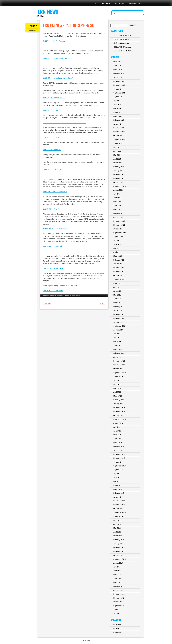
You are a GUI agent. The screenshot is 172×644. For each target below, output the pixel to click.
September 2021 (119, 279)
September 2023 (119, 186)
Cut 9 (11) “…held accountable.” (55, 192)
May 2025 (117, 108)
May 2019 (117, 388)
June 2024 (117, 151)
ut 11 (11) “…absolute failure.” (56, 229)
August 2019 (118, 377)
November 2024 (119, 132)
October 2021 (118, 275)
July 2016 (117, 520)
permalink (77, 296)
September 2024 (119, 140)
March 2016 (118, 536)
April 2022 (117, 252)
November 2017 (119, 458)
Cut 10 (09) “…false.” (51, 209)
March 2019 (118, 396)
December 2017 (119, 454)
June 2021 (117, 291)
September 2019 (119, 373)
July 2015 (117, 567)
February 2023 (119, 213)
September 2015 (119, 559)
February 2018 (119, 446)
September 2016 (119, 512)
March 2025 (118, 116)
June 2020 (117, 338)
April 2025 (117, 112)
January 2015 (118, 590)
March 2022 (118, 256)
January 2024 (118, 171)
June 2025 (117, 105)
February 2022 (119, 260)
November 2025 (119, 85)
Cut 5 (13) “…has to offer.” (53, 110)
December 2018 (119, 408)
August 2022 (118, 237)
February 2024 (119, 167)
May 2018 (117, 435)
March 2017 (118, 489)
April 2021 (117, 299)
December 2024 (119, 128)
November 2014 (119, 598)
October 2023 (118, 182)
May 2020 (117, 342)
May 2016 (117, 528)
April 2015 (117, 579)
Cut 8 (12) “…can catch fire (53, 170)
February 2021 (119, 307)
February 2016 (119, 540)
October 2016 (118, 509)
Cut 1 (45, 41)
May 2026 (117, 62)
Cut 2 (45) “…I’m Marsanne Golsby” (57, 58)
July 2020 (117, 334)
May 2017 (117, 481)
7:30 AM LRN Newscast (123, 39)
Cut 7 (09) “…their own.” (52, 150)
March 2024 (118, 163)
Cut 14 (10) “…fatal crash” (53, 291)
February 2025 (119, 120)
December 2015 (119, 547)
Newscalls (61, 296)
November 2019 (119, 365)
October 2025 (118, 89)
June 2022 (117, 244)
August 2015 (118, 563)
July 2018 (117, 427)
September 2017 (119, 466)
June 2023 (117, 198)
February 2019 (119, 400)
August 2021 (118, 283)
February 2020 (119, 353)
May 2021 (117, 295)
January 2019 (118, 404)
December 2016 (119, 501)
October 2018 (118, 415)
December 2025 (119, 81)
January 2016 (118, 544)
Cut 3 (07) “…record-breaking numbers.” (58, 78)
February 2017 (119, 493)
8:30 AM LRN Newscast (123, 35)
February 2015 (119, 586)
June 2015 (117, 571)
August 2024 (118, 143)
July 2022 (117, 241)
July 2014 (117, 614)
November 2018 (119, 411)
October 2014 (118, 602)
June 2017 (117, 478)
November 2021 (119, 272)
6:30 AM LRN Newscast (123, 47)
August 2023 (118, 190)
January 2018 (118, 450)
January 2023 (118, 217)
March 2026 (118, 70)
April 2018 (117, 439)
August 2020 (118, 330)
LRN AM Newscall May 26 (123, 51)
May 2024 (117, 155)
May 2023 (117, 202)
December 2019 (119, 361)
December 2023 (119, 174)
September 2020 (119, 326)
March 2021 (118, 303)
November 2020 (119, 318)
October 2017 (118, 462)
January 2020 (118, 357)
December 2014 (119, 594)
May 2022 (117, 248)
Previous (47, 303)
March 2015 (118, 582)
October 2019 (118, 369)
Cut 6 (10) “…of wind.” (52, 137)
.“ (64, 170)
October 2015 (118, 555)
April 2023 (117, 206)
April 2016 (117, 532)
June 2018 (117, 431)
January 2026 (118, 77)
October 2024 (118, 136)
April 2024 (117, 159)
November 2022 (119, 225)
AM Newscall (106, 3)
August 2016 (118, 516)
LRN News (48, 11)
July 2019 (117, 380)
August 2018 (118, 423)
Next (102, 303)
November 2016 (119, 505)
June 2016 (117, 524)
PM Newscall (120, 3)
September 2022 (119, 233)
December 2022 (119, 221)
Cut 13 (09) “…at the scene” (54, 268)
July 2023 (117, 194)
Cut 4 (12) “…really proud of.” (54, 98)
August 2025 (118, 97)
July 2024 (117, 147)
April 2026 (117, 66)
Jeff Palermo (33, 30)
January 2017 (118, 497)
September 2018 (119, 419)
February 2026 (119, 73)
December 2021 (119, 268)
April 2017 (117, 485)
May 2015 (117, 575)
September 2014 (119, 606)
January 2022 (118, 264)
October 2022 (118, 229)
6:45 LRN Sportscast (121, 43)
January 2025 (118, 124)
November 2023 (119, 178)
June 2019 (117, 384)
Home (95, 3)
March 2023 (118, 209)
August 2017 (118, 470)
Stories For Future (135, 3)
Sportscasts (118, 632)
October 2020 (118, 322)
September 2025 (119, 93)
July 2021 (117, 287)
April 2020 (117, 345)
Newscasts (117, 628)
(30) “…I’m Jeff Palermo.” (57, 41)
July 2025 (117, 101)
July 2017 (117, 474)
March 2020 (118, 349)
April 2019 (117, 392)
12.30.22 (33, 26)
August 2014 (118, 610)
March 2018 (118, 443)
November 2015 (119, 551)
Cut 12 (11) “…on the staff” (53, 246)
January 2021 (118, 310)
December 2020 (119, 314)
